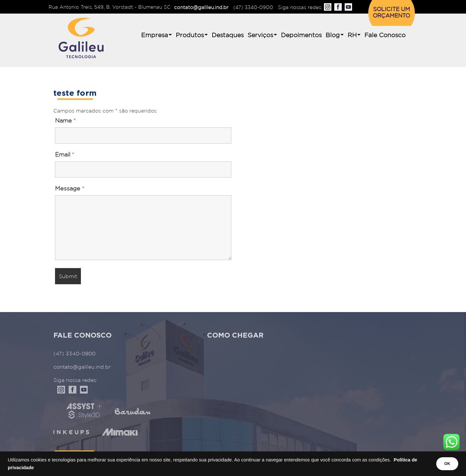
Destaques (228, 35)
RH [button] (352, 35)
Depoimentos (301, 35)
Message (70, 189)
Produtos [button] (190, 35)
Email (65, 155)
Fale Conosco (385, 35)
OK (444, 464)
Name (66, 121)
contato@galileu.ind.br (201, 8)
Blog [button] (333, 35)
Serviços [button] (260, 35)
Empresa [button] (155, 35)
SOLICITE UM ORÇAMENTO (391, 13)
